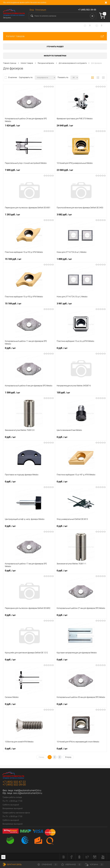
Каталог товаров (55, 36)
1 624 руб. (12, 126)
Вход (32, 10)
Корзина (94, 865)
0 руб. (10, 348)
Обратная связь (12, 865)
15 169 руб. (13, 259)
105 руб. (63, 393)
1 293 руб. (12, 215)
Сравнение (48, 865)
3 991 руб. (64, 304)
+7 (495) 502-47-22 (14, 782)
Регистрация (41, 10)
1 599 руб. (12, 393)
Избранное (71, 865)
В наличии (13, 77)
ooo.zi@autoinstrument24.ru (28, 793)
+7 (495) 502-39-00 (87, 10)
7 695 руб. (12, 170)
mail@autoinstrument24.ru (28, 790)
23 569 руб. (65, 170)
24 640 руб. (65, 126)
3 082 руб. (64, 215)
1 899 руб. (64, 259)
